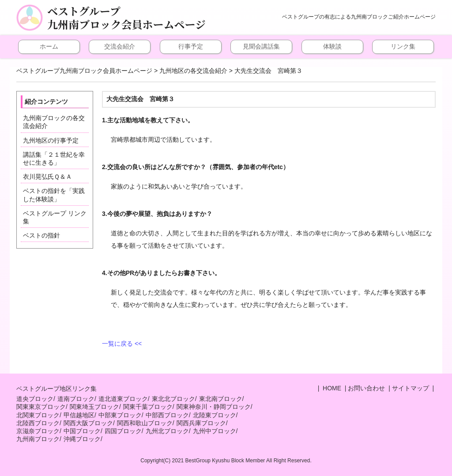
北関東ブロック (38, 415)
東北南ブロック (221, 399)
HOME (331, 388)
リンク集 (403, 46)
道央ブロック (35, 399)
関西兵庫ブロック (201, 423)
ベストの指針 (41, 235)
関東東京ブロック (41, 407)
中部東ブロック (120, 415)
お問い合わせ (366, 388)
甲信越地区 (79, 415)
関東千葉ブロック (148, 407)
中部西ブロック (167, 415)
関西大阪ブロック (88, 423)
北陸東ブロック (215, 415)
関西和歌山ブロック (145, 423)
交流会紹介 (120, 46)
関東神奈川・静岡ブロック (214, 407)
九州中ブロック (215, 431)
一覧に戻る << (122, 344)
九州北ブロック (167, 431)
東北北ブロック (173, 399)
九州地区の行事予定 (51, 140)
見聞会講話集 (261, 46)
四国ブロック (123, 431)
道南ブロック (76, 399)
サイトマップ (411, 388)
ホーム (49, 46)
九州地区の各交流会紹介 (193, 71)
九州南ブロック (38, 439)
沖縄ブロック (82, 439)
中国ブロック (82, 431)
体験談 (332, 46)
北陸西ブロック (38, 423)
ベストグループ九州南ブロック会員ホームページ (126, 18)
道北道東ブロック (123, 399)
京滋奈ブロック (38, 431)
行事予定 (191, 46)
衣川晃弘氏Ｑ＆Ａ (47, 177)
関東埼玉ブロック (94, 407)
